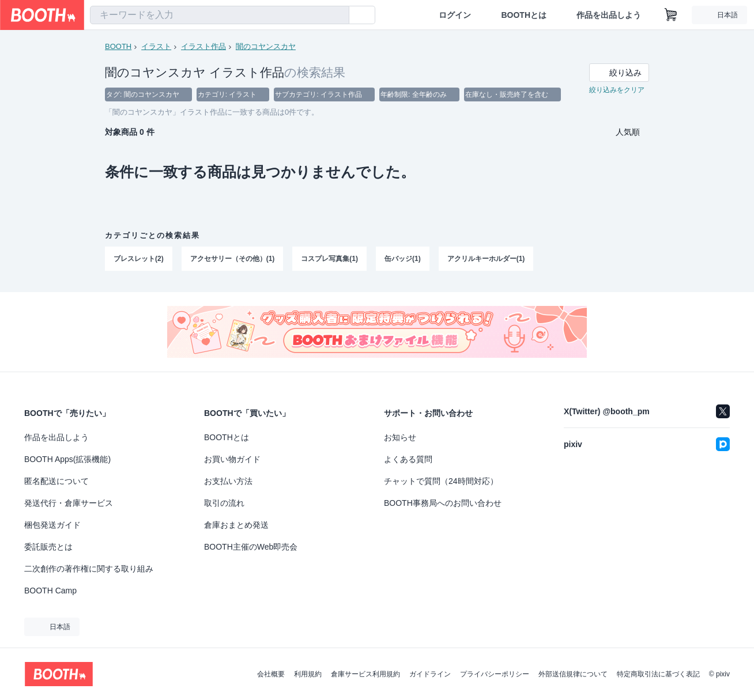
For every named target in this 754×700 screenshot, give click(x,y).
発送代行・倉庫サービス (69, 503)
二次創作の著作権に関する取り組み (89, 569)
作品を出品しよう (609, 15)
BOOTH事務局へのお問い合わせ (443, 503)
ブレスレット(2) (139, 259)
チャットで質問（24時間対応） (441, 481)
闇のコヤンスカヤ (266, 46)
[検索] (338, 16)
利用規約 (308, 674)
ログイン (455, 15)
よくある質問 (408, 459)
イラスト (156, 46)
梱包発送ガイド (52, 525)
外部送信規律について (573, 674)
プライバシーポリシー (495, 674)
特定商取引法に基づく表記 (658, 674)
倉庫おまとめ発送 (236, 525)
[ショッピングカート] (671, 15)
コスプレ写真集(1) (329, 259)
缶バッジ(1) (403, 259)
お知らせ (400, 437)
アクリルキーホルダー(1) (486, 259)
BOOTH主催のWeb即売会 (251, 547)
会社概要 (271, 674)
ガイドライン (430, 674)
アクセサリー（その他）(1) (233, 259)
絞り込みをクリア (617, 90)
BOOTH (118, 46)
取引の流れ (224, 503)
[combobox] (220, 15)
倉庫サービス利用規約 (365, 674)
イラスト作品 (203, 46)
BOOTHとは (524, 15)
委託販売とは (48, 547)
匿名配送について (56, 481)
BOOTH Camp (50, 591)
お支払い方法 (228, 481)
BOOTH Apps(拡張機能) (67, 459)
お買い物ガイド (232, 459)
